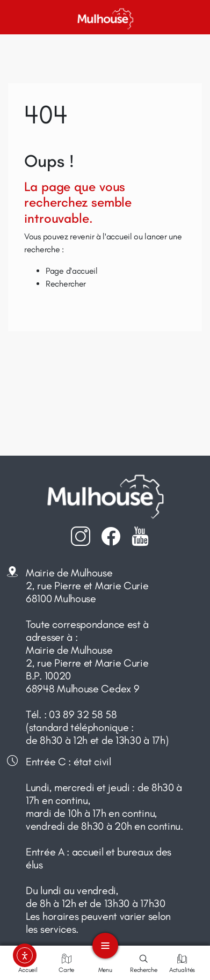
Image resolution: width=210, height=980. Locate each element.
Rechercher (66, 284)
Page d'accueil (72, 271)
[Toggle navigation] (105, 946)
